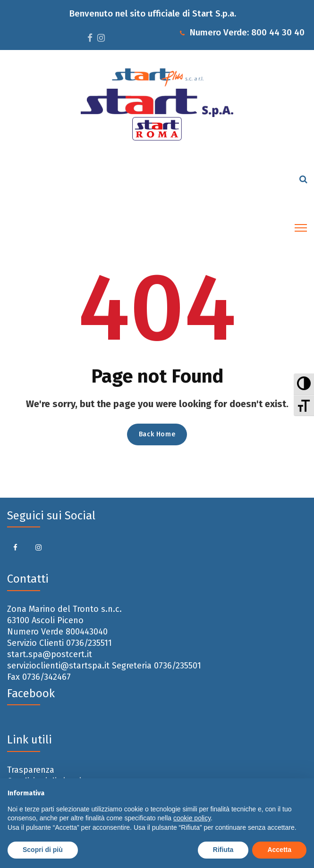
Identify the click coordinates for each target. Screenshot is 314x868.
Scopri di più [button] (43, 850)
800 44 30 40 (278, 32)
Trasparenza (31, 770)
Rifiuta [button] (223, 850)
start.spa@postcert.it (50, 654)
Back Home (157, 434)
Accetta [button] (279, 850)
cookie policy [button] (192, 818)
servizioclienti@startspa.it (58, 666)
